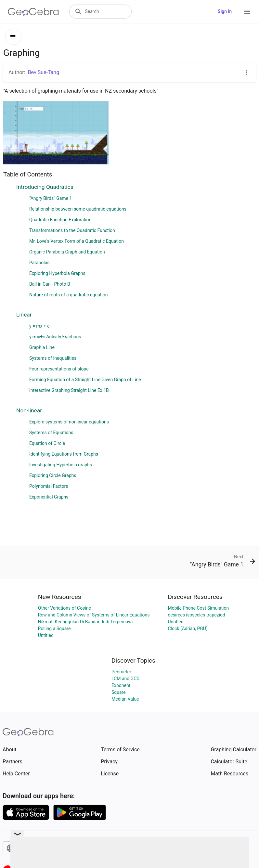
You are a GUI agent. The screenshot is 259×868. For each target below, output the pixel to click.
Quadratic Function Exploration (60, 220)
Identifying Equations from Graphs (64, 454)
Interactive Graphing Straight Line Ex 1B (69, 390)
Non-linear (29, 410)
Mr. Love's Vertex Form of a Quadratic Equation (77, 241)
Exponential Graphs (49, 497)
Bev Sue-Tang (44, 72)
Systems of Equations (51, 433)
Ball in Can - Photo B (50, 284)
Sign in (225, 11)
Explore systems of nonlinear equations (69, 422)
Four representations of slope (59, 369)
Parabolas (39, 263)
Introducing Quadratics (45, 187)
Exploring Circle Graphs (53, 475)
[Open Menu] (247, 12)
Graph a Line (42, 347)
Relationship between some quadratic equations (78, 209)
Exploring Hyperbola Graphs (57, 273)
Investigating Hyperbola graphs (61, 465)
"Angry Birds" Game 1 (51, 198)
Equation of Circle (47, 443)
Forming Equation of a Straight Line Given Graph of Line (85, 380)
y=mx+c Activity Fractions (55, 337)
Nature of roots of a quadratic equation (68, 295)
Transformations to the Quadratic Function (72, 230)
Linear (24, 315)
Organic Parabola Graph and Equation (67, 252)
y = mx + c (39, 326)
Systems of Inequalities (53, 358)
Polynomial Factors (49, 486)
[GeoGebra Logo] (33, 12)
